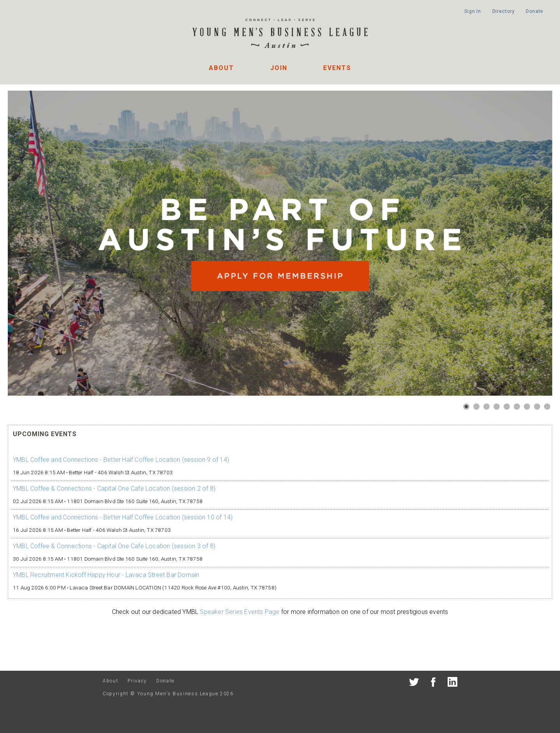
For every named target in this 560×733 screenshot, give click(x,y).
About (221, 68)
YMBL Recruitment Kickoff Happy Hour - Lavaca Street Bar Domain (106, 575)
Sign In (473, 11)
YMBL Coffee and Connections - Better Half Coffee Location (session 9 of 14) (121, 460)
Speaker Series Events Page (240, 612)
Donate (535, 11)
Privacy (137, 681)
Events (337, 68)
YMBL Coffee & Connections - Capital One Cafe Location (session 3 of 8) (114, 546)
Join (279, 68)
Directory (504, 11)
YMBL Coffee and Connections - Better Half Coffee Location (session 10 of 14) (123, 517)
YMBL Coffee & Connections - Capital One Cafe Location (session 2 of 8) (114, 488)
